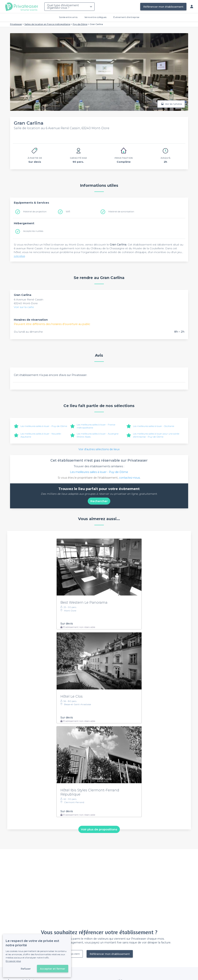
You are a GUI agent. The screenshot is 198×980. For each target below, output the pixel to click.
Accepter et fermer (53, 969)
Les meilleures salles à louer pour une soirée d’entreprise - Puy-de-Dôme (156, 435)
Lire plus (19, 256)
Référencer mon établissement (163, 7)
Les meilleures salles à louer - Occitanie (154, 426)
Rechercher (99, 501)
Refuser (26, 969)
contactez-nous (129, 478)
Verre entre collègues (95, 17)
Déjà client (74, 954)
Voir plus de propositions (99, 829)
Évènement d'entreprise (126, 17)
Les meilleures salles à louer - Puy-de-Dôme (44, 426)
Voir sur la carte (24, 307)
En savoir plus (13, 961)
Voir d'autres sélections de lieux (99, 449)
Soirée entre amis (68, 17)
